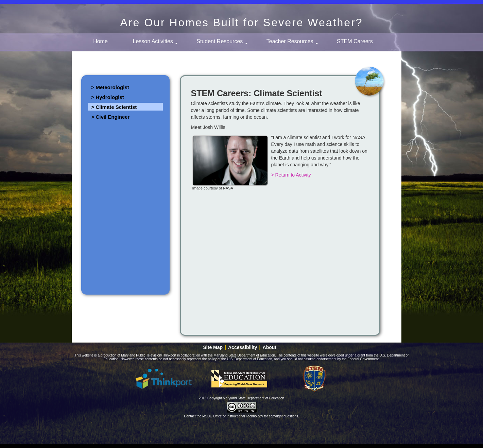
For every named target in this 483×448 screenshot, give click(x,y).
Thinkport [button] (164, 379)
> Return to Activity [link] (291, 175)
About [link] (270, 347)
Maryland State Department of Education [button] (239, 379)
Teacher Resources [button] (292, 41)
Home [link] (100, 41)
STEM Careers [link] (355, 41)
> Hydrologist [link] (108, 97)
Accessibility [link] (243, 347)
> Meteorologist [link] (110, 87)
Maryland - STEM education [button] (315, 379)
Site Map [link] (213, 347)
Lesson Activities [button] (156, 41)
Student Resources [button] (222, 41)
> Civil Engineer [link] (111, 117)
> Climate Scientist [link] (114, 107)
